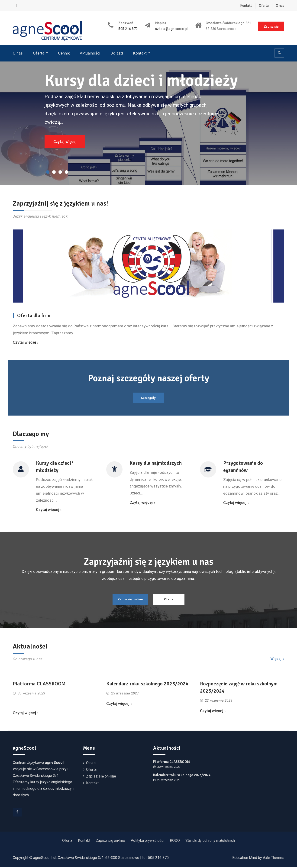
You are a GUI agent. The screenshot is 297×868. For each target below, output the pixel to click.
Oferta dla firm (34, 315)
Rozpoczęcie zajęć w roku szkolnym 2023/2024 (239, 689)
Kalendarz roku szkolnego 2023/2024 (147, 685)
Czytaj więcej (65, 142)
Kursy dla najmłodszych (156, 463)
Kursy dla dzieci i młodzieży (142, 81)
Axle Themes (274, 859)
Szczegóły (149, 398)
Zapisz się (271, 26)
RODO (175, 842)
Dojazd (117, 53)
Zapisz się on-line (128, 600)
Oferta (264, 6)
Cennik (64, 53)
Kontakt (246, 6)
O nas (280, 6)
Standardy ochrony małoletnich (210, 842)
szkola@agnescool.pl (172, 29)
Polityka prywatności (147, 842)
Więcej (276, 660)
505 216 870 (128, 29)
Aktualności (90, 53)
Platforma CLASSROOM (39, 685)
